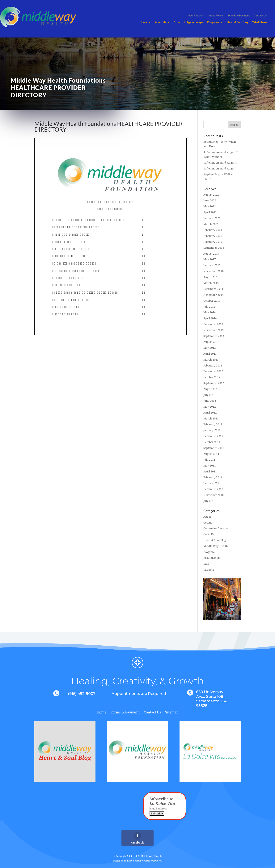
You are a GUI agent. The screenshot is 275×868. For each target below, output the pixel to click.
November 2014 (214, 295)
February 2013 (213, 365)
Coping (208, 522)
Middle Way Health (216, 546)
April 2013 (210, 354)
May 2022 (210, 206)
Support (209, 570)
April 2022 (210, 212)
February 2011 (213, 477)
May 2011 (210, 465)
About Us (160, 22)
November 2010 (214, 495)
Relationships (212, 558)
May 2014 (210, 312)
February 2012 (213, 424)
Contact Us (152, 713)
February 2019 (213, 242)
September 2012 (214, 383)
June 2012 (210, 401)
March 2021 (211, 224)
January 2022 (212, 218)
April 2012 (210, 412)
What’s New (260, 22)
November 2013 (214, 330)
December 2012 (213, 371)
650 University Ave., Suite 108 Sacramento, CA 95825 (212, 699)
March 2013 (211, 359)
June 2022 (210, 200)
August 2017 (211, 254)
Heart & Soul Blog (237, 22)
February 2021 (213, 230)
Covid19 (209, 534)
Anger (207, 517)
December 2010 (213, 489)
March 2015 (211, 283)
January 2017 (212, 265)
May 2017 (210, 259)
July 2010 (209, 501)
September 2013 (214, 336)
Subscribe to (162, 801)
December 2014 (213, 289)
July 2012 (209, 395)
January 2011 (212, 483)
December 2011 (213, 436)
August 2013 (211, 342)
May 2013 (210, 348)
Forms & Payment (125, 713)
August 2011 (211, 454)
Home (143, 22)
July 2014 (209, 307)
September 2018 (214, 248)
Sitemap (172, 713)
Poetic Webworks (153, 861)
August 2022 (211, 195)
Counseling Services (216, 528)
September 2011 (214, 448)
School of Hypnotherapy (188, 22)
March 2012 (211, 418)
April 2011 (210, 471)
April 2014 (210, 318)
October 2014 (212, 301)
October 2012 (212, 377)
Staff (206, 564)
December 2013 (213, 324)
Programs (213, 22)
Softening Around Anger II (220, 162)
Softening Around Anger (219, 168)
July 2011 (209, 460)
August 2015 (211, 277)
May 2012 (210, 407)
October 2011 (212, 442)
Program (209, 552)
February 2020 (213, 236)
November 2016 (214, 271)
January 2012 (212, 430)
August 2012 (211, 389)
